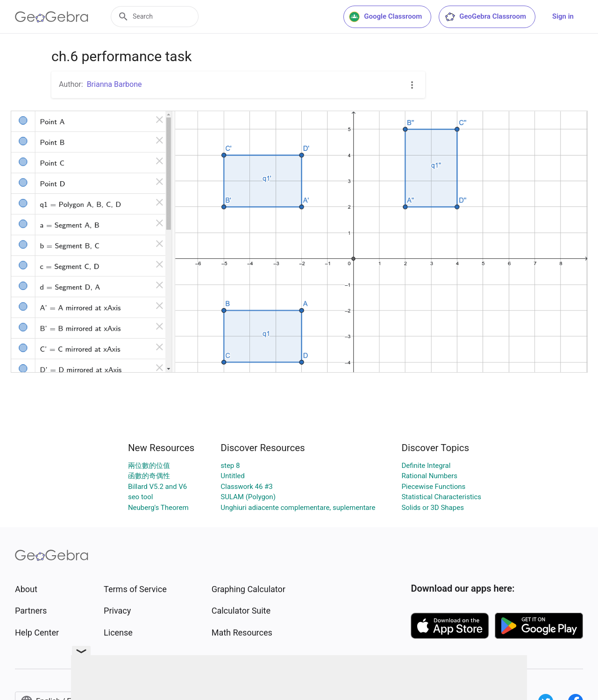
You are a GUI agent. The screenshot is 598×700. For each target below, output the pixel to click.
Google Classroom (385, 17)
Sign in (563, 16)
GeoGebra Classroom (485, 17)
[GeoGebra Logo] (52, 17)
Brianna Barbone (114, 84)
